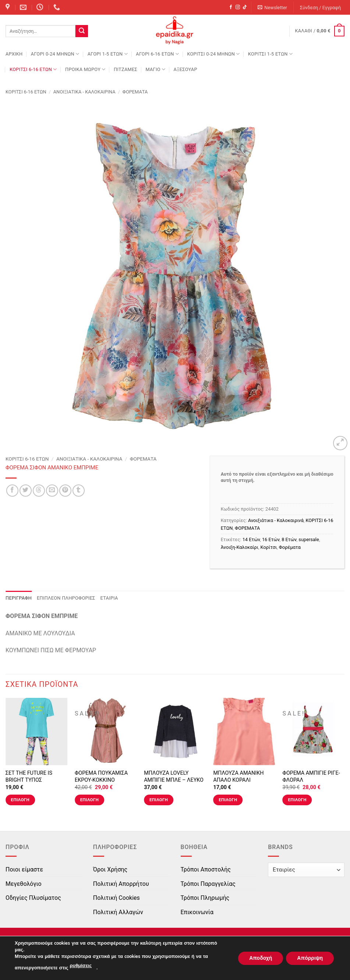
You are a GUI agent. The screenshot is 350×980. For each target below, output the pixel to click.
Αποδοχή (261, 958)
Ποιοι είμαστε (24, 869)
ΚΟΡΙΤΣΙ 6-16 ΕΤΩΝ (33, 69)
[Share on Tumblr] (79, 491)
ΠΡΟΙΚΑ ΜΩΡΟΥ (85, 69)
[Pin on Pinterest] (65, 491)
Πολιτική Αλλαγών (118, 912)
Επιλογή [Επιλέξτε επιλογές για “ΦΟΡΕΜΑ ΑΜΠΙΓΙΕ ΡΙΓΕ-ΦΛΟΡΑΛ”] (297, 800)
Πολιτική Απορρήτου (121, 884)
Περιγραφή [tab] (19, 598)
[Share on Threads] (39, 491)
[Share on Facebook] (12, 491)
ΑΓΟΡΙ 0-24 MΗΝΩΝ (55, 54)
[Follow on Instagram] (238, 7)
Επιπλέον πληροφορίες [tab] (66, 598)
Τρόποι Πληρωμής (205, 898)
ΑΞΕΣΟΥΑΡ (185, 69)
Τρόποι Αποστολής (206, 869)
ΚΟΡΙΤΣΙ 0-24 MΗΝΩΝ (213, 54)
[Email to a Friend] (52, 491)
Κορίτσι (269, 547)
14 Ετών (251, 539)
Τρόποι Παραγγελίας (208, 884)
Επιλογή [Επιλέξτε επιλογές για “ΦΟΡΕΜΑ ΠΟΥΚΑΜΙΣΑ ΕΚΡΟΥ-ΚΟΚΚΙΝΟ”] (89, 800)
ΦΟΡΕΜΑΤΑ (135, 92)
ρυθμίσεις (81, 966)
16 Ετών (271, 539)
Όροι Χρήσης (110, 869)
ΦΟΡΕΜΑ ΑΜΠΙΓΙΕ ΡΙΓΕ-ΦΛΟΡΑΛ (311, 777)
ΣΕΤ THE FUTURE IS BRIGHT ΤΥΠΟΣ (29, 777)
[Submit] (82, 31)
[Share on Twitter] (26, 491)
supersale (309, 539)
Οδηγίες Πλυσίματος (33, 898)
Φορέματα (290, 547)
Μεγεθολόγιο (24, 884)
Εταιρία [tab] (109, 598)
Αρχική (14, 54)
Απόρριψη (310, 958)
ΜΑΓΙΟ (155, 69)
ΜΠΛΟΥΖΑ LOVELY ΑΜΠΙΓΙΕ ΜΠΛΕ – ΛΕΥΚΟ (174, 777)
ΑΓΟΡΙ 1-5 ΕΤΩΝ (108, 54)
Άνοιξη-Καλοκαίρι (240, 547)
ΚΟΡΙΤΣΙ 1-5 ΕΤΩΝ (270, 54)
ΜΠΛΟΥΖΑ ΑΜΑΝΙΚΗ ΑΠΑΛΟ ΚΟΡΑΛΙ (238, 777)
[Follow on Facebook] (231, 7)
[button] (273, 8)
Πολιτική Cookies (116, 898)
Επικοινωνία (197, 912)
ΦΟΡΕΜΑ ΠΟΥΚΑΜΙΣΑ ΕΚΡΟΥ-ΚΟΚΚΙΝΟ (101, 777)
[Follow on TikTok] (245, 7)
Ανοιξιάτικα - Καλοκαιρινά (84, 92)
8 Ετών (289, 539)
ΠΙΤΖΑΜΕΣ (125, 69)
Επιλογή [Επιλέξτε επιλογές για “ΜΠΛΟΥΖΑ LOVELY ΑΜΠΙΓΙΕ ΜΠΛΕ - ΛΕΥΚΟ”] (159, 800)
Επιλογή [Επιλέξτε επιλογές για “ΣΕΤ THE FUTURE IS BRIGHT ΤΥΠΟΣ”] (20, 800)
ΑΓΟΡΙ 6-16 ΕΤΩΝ (157, 54)
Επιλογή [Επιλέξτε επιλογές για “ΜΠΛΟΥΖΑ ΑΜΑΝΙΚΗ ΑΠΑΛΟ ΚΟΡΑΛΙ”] (228, 800)
